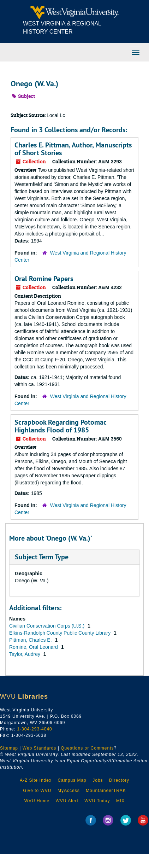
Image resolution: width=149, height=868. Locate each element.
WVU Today (97, 801)
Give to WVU (37, 791)
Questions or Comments (87, 748)
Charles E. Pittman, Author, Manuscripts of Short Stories (73, 149)
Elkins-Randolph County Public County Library (61, 633)
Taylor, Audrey (25, 654)
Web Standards (40, 748)
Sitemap (9, 748)
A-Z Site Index (36, 780)
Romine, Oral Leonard (34, 647)
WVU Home (37, 801)
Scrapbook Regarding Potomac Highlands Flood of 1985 (61, 426)
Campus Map (72, 780)
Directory (119, 780)
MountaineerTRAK (106, 791)
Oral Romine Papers (44, 279)
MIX (120, 801)
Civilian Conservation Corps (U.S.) (47, 626)
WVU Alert (67, 801)
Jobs (98, 780)
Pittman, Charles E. (31, 640)
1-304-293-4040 (34, 729)
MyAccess (69, 791)
